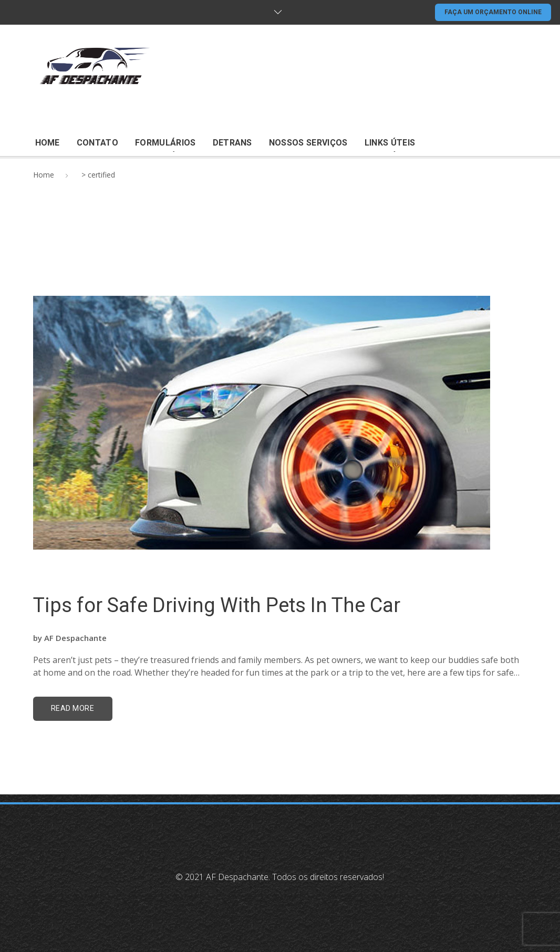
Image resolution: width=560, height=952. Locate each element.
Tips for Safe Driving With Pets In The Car (217, 605)
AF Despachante (75, 638)
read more (73, 708)
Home (44, 175)
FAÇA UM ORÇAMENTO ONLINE (493, 12)
